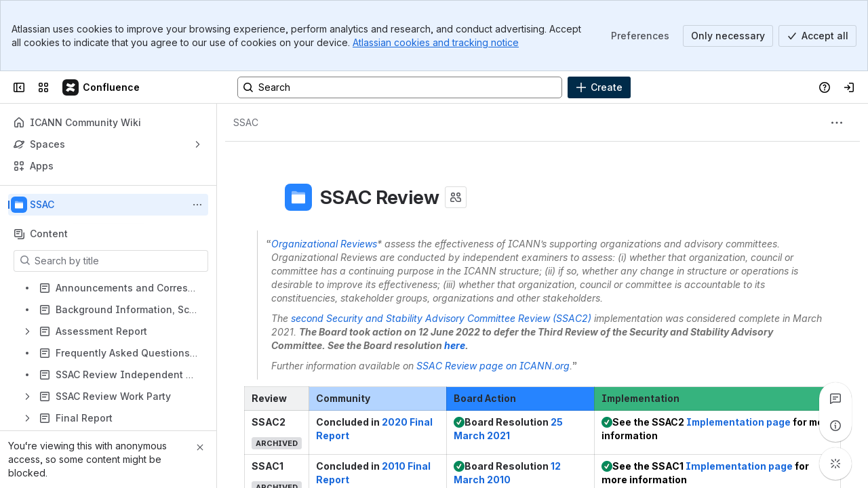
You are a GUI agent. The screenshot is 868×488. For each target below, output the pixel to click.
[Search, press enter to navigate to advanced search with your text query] (400, 87)
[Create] (599, 87)
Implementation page (738, 422)
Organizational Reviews (324, 244)
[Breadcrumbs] (246, 123)
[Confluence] (102, 87)
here (455, 345)
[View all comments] (835, 399)
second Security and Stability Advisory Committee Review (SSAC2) (441, 318)
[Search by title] (119, 261)
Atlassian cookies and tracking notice (436, 42)
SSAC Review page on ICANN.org (493, 366)
